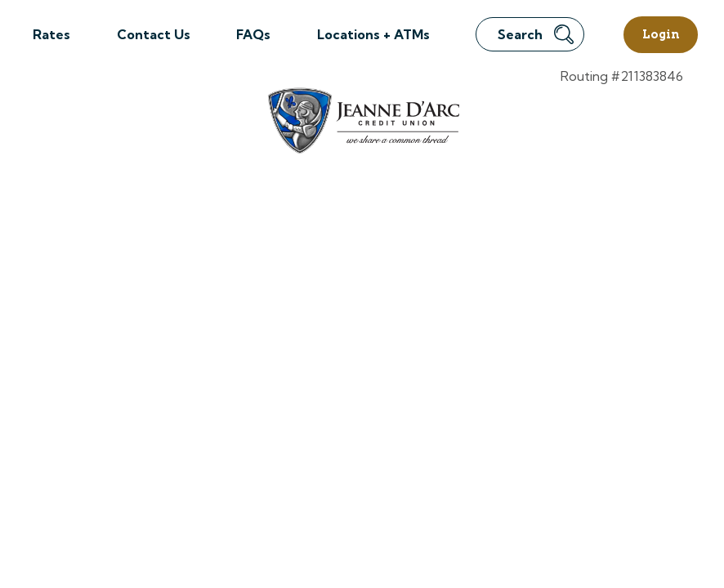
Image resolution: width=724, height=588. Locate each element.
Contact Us (154, 34)
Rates (51, 34)
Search (536, 34)
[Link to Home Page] (362, 123)
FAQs (253, 34)
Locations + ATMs (373, 34)
